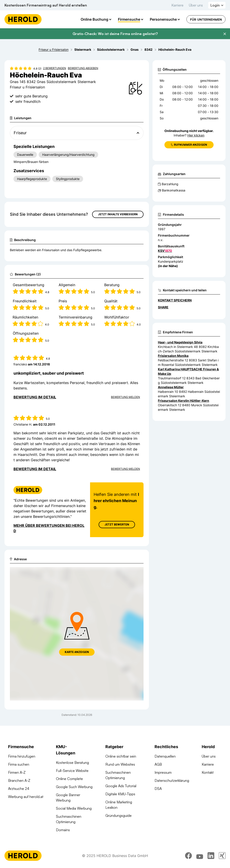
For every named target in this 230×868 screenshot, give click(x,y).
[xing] (222, 856)
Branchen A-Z (19, 780)
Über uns (196, 5)
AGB (158, 764)
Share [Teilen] (163, 307)
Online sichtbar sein (121, 756)
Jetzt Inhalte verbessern (118, 214)
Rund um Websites (120, 764)
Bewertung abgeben (83, 68)
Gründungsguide (118, 815)
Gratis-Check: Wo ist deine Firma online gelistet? (115, 34)
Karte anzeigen (77, 652)
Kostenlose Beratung (72, 763)
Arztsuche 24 (19, 789)
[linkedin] (211, 856)
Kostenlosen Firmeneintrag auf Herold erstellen (46, 5)
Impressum (163, 772)
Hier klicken (196, 135)
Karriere (177, 5)
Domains (63, 830)
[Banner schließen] (225, 34)
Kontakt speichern (175, 300)
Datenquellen (165, 756)
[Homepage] (23, 19)
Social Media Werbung (74, 808)
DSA (158, 789)
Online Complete (69, 779)
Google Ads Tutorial (121, 786)
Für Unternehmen (206, 19)
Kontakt (208, 772)
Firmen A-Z (17, 772)
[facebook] (188, 856)
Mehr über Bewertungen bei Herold (49, 528)
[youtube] (200, 856)
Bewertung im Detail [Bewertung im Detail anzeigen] (35, 397)
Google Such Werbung (74, 787)
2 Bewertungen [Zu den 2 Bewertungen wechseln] (55, 68)
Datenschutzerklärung (172, 780)
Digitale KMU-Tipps (120, 794)
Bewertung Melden (125, 397)
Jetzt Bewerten (117, 524)
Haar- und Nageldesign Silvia (180, 342)
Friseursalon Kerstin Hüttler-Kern (184, 401)
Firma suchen (19, 764)
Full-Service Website (72, 771)
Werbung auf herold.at (26, 797)
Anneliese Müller (171, 387)
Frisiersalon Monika (173, 356)
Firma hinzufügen (22, 756)
